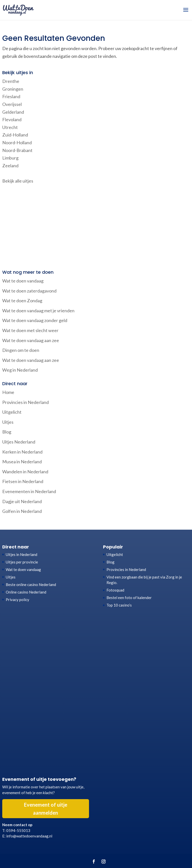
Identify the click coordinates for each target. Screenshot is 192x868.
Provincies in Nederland (25, 402)
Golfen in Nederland (22, 511)
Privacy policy (17, 600)
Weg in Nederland (20, 370)
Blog (7, 432)
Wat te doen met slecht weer (30, 330)
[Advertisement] (96, 227)
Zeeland (10, 166)
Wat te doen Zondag (22, 301)
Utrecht (10, 127)
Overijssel (12, 104)
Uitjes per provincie (22, 562)
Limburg (10, 158)
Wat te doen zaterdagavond (29, 291)
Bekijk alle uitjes (18, 181)
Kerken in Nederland (22, 452)
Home (8, 392)
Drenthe (11, 81)
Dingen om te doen (21, 350)
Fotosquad (115, 590)
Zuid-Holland (15, 135)
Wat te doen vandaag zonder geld (35, 320)
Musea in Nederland (22, 462)
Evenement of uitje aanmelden (46, 809)
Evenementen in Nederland (29, 491)
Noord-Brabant (17, 150)
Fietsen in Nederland (23, 481)
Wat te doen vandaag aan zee (31, 340)
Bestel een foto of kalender (129, 598)
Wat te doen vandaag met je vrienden (38, 311)
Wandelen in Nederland (25, 472)
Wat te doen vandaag (23, 281)
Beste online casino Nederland (31, 585)
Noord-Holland (17, 142)
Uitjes (8, 422)
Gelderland (13, 112)
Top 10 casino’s (119, 605)
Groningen (13, 89)
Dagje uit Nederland (22, 501)
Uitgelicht (12, 412)
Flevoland (12, 119)
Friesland (11, 96)
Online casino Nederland (26, 592)
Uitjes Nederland (19, 442)
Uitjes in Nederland (21, 554)
